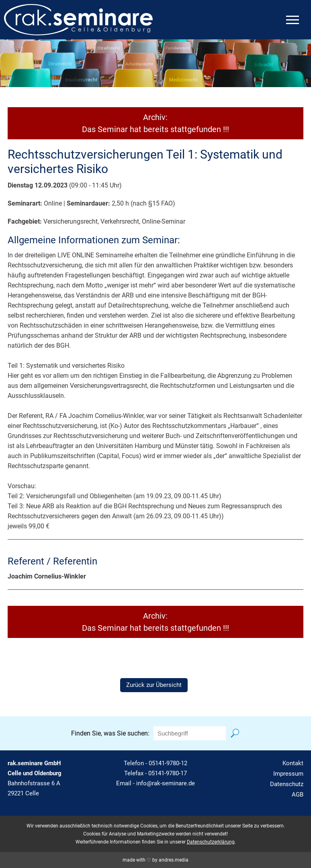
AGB (298, 795)
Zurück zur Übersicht (154, 685)
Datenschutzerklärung (211, 842)
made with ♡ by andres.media (155, 860)
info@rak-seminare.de (166, 783)
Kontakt (293, 763)
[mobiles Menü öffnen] (293, 20)
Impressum (288, 774)
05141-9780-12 (168, 763)
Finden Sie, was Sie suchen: (110, 733)
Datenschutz (287, 784)
